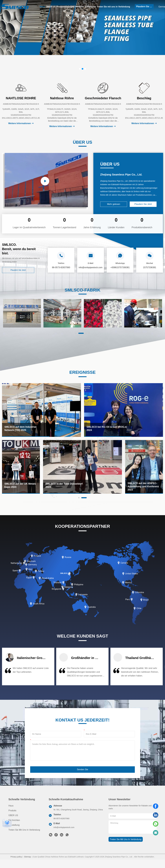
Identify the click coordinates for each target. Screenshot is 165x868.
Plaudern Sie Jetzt (145, 7)
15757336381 (150, 267)
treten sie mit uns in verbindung (126, 839)
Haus (42, 7)
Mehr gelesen (114, 204)
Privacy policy (16, 857)
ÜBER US (51, 7)
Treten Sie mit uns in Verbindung (113, 7)
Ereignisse (90, 7)
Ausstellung (14, 825)
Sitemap (27, 857)
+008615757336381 (120, 267)
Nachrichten (14, 820)
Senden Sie (83, 769)
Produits (79, 7)
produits (12, 811)
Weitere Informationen (21, 123)
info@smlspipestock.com (64, 827)
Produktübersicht (65, 7)
